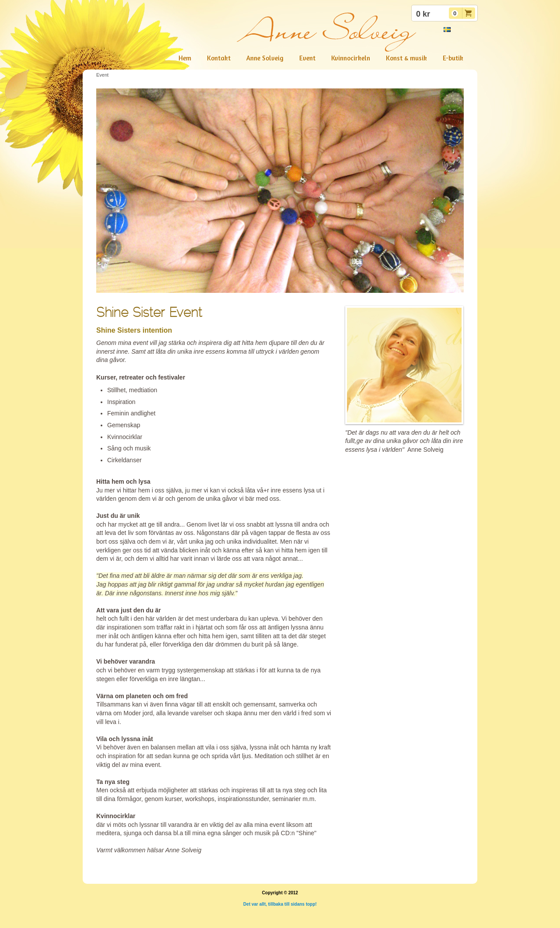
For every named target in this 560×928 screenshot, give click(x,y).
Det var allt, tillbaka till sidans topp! (280, 904)
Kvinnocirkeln (351, 58)
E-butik (453, 58)
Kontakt (219, 58)
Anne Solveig (265, 58)
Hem (185, 58)
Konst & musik (406, 58)
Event (307, 58)
